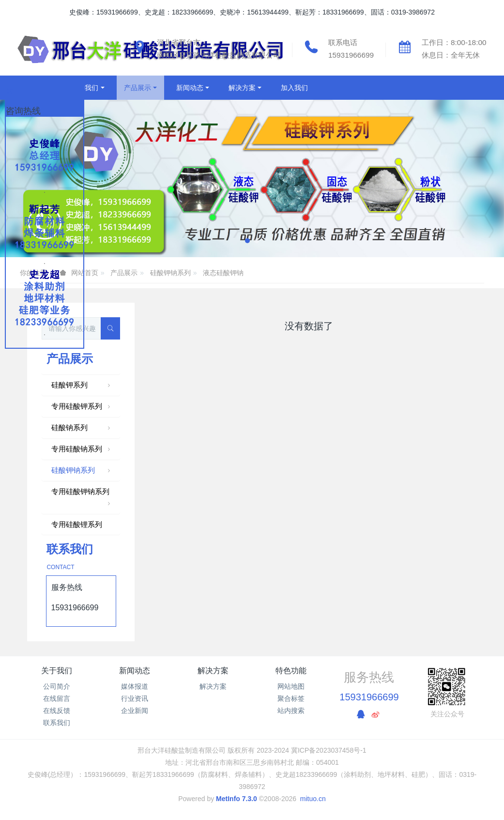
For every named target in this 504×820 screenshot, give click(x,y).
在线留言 (57, 698)
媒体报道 (135, 686)
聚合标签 (291, 698)
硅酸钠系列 (82, 428)
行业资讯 (135, 698)
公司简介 (57, 686)
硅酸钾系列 (82, 386)
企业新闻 (135, 711)
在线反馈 (57, 711)
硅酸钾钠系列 (170, 273)
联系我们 (57, 723)
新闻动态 (135, 671)
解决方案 (213, 671)
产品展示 (124, 273)
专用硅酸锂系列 (77, 524)
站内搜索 (291, 711)
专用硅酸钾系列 (82, 407)
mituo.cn (313, 799)
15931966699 (351, 55)
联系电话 (343, 42)
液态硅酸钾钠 (223, 273)
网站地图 (291, 686)
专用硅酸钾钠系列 (82, 498)
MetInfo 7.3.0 (237, 799)
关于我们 (57, 671)
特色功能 (291, 671)
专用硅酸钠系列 (82, 449)
